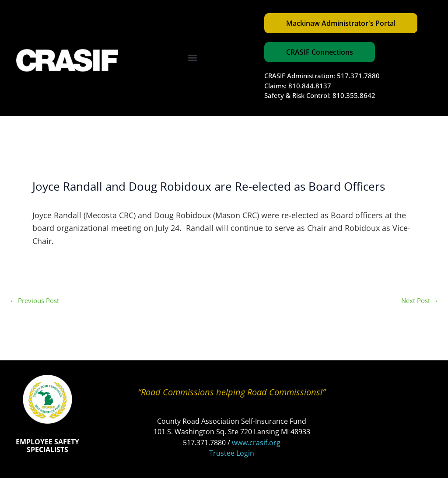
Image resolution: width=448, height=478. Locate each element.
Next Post (420, 301)
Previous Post (34, 301)
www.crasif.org (256, 443)
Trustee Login (232, 453)
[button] (193, 58)
